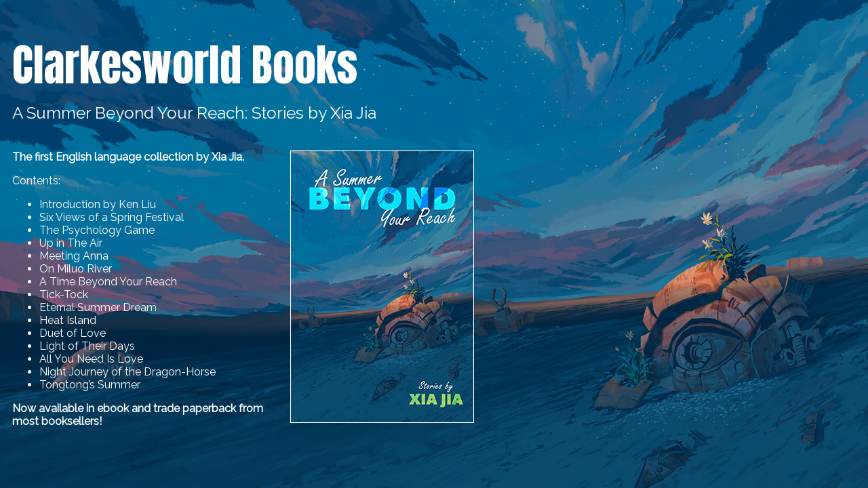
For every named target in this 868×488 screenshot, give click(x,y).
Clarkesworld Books (185, 65)
